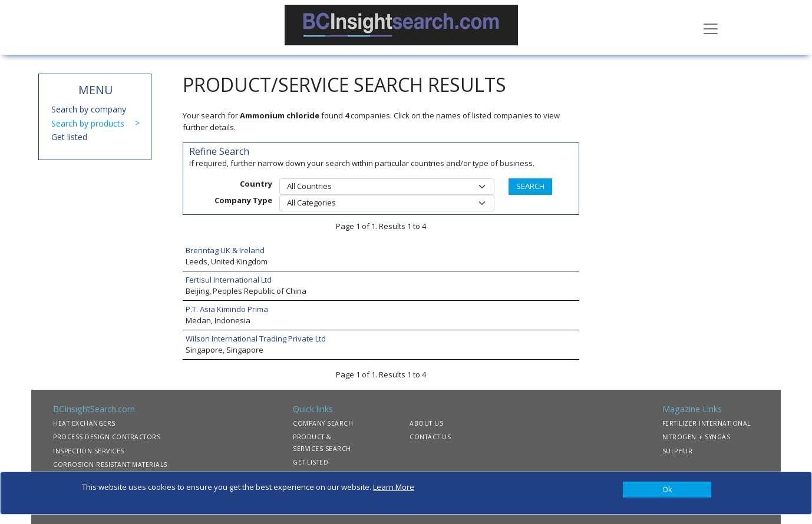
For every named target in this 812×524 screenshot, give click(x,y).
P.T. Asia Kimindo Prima (227, 309)
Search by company (89, 109)
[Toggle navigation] (711, 28)
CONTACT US (430, 437)
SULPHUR (678, 451)
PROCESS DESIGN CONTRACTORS (107, 437)
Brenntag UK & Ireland (225, 250)
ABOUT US (426, 423)
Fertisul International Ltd (229, 280)
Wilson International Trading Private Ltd (256, 339)
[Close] (667, 490)
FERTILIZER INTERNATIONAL (707, 423)
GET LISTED (311, 462)
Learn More (394, 487)
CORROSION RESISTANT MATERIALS (110, 465)
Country (256, 184)
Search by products (88, 123)
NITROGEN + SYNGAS (697, 437)
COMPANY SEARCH (323, 423)
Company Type (243, 200)
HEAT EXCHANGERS (84, 423)
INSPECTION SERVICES (89, 451)
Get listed (69, 137)
